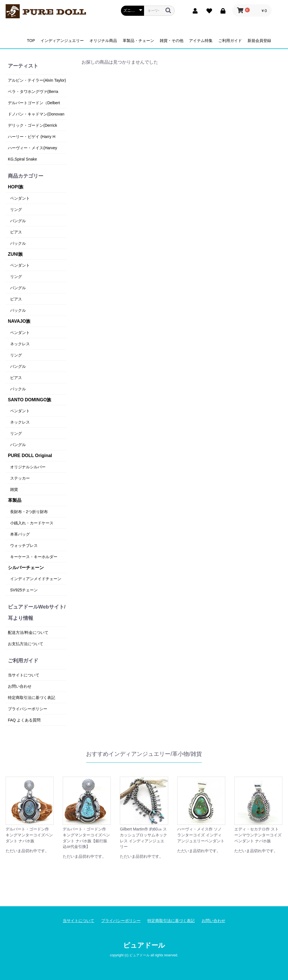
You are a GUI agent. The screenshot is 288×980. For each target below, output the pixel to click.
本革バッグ (20, 534)
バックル (18, 243)
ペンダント (20, 198)
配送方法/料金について (28, 632)
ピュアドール (144, 945)
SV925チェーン (24, 590)
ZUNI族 (15, 254)
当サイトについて (24, 675)
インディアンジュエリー (62, 41)
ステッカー (20, 478)
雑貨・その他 (172, 41)
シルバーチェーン (26, 568)
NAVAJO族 (19, 321)
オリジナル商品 (103, 41)
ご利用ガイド (230, 41)
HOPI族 (16, 187)
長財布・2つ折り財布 (29, 512)
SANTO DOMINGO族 (30, 400)
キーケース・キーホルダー (34, 557)
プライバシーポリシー (28, 709)
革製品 (15, 500)
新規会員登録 (259, 41)
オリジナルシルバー (28, 467)
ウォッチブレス (24, 545)
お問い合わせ (20, 686)
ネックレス (20, 344)
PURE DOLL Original (30, 456)
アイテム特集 (201, 41)
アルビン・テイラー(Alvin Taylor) (37, 80)
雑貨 (14, 489)
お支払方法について (26, 644)
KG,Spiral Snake (22, 159)
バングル (18, 221)
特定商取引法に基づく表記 (31, 698)
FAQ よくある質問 (24, 720)
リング (16, 210)
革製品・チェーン (138, 41)
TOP (31, 41)
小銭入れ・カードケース (32, 523)
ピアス (16, 232)
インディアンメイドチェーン (36, 579)
